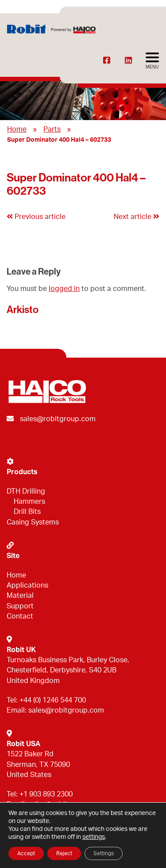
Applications (27, 585)
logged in (64, 289)
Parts (52, 129)
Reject (64, 853)
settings (94, 837)
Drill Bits (27, 512)
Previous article (36, 217)
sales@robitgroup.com (58, 419)
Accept (26, 853)
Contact (20, 616)
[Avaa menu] (152, 61)
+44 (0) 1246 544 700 (53, 700)
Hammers (29, 502)
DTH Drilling (26, 491)
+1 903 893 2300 (46, 794)
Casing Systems (33, 522)
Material (20, 596)
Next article (137, 217)
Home (17, 129)
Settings (104, 853)
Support (20, 606)
